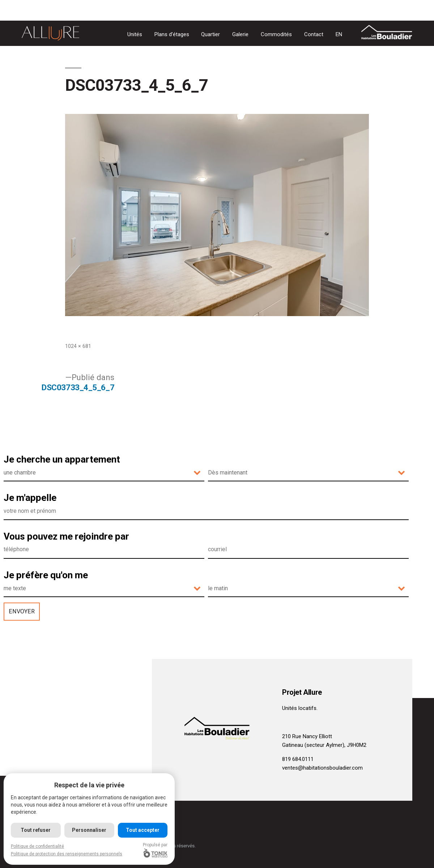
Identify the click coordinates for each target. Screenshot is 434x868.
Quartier (210, 34)
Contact (314, 34)
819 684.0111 (298, 759)
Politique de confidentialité (37, 846)
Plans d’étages (172, 34)
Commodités (276, 34)
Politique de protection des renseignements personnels (67, 854)
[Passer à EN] (339, 35)
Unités (135, 34)
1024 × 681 (78, 346)
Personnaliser (90, 830)
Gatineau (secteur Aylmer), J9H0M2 (324, 745)
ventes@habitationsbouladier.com (322, 768)
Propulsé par (156, 850)
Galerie (240, 34)
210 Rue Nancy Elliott (307, 736)
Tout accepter (143, 830)
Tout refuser (36, 830)
